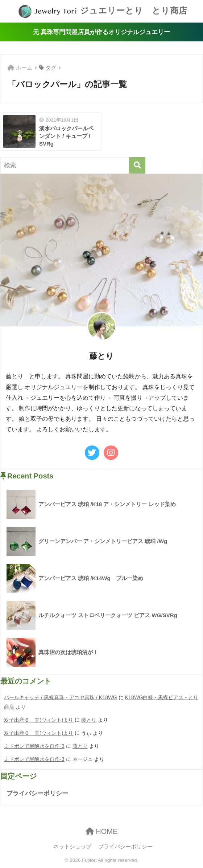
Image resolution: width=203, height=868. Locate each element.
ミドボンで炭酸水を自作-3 (34, 746)
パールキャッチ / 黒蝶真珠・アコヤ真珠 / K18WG (61, 697)
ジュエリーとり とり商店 (103, 11)
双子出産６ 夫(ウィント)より (39, 720)
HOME (102, 831)
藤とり (89, 720)
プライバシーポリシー (37, 793)
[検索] (137, 165)
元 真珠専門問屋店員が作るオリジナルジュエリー (102, 32)
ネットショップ (72, 847)
